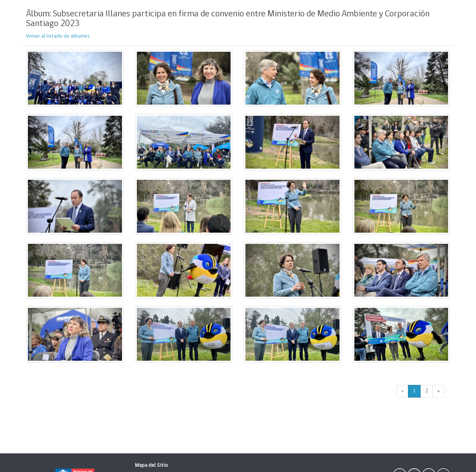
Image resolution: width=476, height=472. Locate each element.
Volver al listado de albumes (58, 36)
